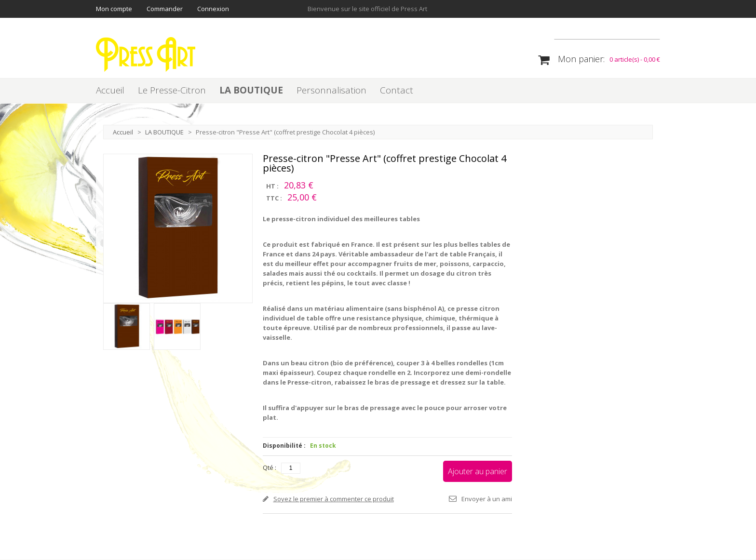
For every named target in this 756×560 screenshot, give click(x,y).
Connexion (213, 9)
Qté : (270, 468)
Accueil (110, 91)
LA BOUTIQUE (251, 91)
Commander (165, 9)
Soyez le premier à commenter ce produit (334, 499)
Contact (397, 91)
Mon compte (114, 9)
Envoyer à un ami (487, 499)
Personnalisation (331, 91)
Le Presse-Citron (172, 91)
